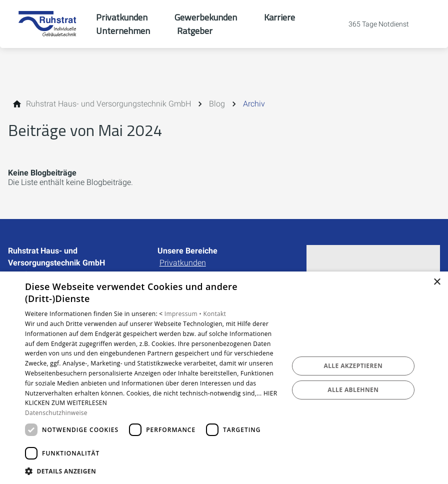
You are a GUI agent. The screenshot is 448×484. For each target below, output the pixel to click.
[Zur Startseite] (48, 24)
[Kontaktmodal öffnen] (372, 24)
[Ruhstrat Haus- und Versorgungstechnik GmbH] (108, 104)
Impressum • (184, 314)
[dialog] (224, 378)
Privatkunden (183, 263)
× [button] (437, 282)
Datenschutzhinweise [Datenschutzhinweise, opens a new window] (56, 413)
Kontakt (215, 314)
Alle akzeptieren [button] (353, 366)
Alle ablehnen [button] (353, 390)
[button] (153, 471)
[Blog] (217, 104)
